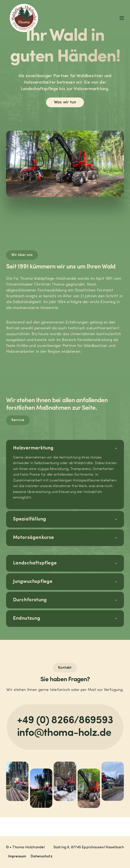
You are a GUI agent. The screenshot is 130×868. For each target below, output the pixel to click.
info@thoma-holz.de (64, 733)
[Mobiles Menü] (122, 18)
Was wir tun (65, 102)
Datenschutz (42, 857)
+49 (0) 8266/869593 (65, 721)
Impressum (17, 857)
